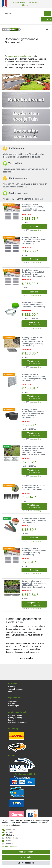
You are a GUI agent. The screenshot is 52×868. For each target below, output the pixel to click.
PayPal (9, 841)
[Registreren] (8, 19)
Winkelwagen (14, 706)
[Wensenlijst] (39, 19)
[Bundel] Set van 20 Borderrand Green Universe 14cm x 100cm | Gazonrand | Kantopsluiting (34, 377)
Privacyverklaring (15, 717)
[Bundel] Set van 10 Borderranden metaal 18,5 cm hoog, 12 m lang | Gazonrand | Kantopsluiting (33, 208)
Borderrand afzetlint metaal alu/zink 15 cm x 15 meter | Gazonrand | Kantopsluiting (33, 305)
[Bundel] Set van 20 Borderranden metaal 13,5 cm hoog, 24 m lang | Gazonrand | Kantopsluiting (33, 273)
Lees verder (26, 658)
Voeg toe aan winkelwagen (36, 323)
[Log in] (4, 19)
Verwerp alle (26, 857)
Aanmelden (13, 701)
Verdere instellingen (10, 846)
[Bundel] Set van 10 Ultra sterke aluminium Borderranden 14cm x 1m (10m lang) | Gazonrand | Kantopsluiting (32, 342)
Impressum (13, 720)
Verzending (37, 230)
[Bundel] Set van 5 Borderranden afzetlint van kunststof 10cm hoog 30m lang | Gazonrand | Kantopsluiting (33, 413)
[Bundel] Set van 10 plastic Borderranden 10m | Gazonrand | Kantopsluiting (33, 487)
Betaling (12, 687)
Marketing (10, 835)
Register (12, 703)
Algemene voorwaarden (18, 722)
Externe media (12, 838)
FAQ (10, 691)
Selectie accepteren (26, 863)
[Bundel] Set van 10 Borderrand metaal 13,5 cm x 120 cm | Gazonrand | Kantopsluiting (34, 240)
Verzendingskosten (16, 689)
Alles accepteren (26, 852)
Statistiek (10, 832)
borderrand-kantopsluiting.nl (19, 56)
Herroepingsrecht (15, 715)
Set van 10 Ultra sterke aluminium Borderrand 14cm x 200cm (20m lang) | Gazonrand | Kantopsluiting (34, 584)
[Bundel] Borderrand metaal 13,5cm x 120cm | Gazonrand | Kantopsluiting (34, 520)
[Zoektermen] (23, 13)
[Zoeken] (47, 13)
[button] (6, 82)
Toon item (34, 226)
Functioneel (11, 829)
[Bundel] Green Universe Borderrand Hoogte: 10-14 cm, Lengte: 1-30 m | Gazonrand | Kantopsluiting (34, 450)
